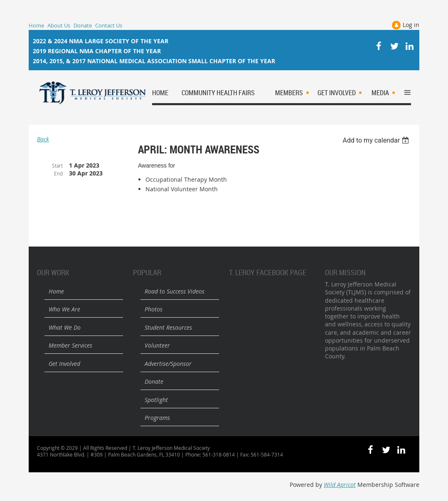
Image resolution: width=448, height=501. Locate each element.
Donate (83, 25)
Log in (411, 25)
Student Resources (168, 327)
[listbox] (377, 140)
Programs (157, 418)
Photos (154, 309)
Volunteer (157, 345)
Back (43, 139)
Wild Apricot (340, 485)
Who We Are (64, 309)
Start (57, 165)
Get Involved (64, 364)
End (58, 173)
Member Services (70, 345)
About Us (59, 25)
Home (36, 25)
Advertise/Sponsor (168, 364)
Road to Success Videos (175, 291)
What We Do (65, 327)
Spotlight (156, 400)
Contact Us (109, 25)
